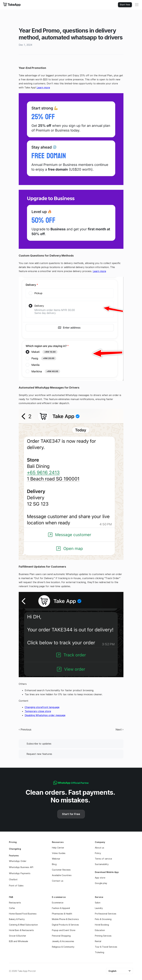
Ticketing (100, 952)
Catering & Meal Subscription (23, 925)
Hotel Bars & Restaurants (21, 930)
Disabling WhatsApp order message (45, 715)
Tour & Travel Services (106, 947)
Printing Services (103, 936)
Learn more (43, 88)
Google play (101, 883)
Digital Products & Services (65, 925)
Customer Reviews (61, 870)
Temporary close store (38, 711)
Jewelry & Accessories (63, 941)
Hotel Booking (102, 925)
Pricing (13, 842)
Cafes (12, 908)
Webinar (56, 859)
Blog (54, 864)
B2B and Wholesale (18, 941)
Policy (98, 853)
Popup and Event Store (64, 930)
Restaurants (15, 903)
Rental (98, 941)
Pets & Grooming (103, 919)
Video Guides (59, 853)
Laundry (99, 908)
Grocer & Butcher (18, 936)
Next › (119, 730)
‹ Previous (25, 730)
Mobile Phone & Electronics (65, 919)
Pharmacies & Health (62, 914)
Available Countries (62, 875)
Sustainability (102, 864)
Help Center (58, 848)
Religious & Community (63, 947)
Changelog (15, 849)
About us (100, 848)
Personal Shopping (61, 936)
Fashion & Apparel (61, 908)
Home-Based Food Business (23, 914)
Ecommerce (58, 903)
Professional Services (106, 914)
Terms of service (103, 859)
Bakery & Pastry (17, 919)
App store (100, 878)
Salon (98, 903)
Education (100, 930)
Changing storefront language (42, 707)
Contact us (58, 881)
